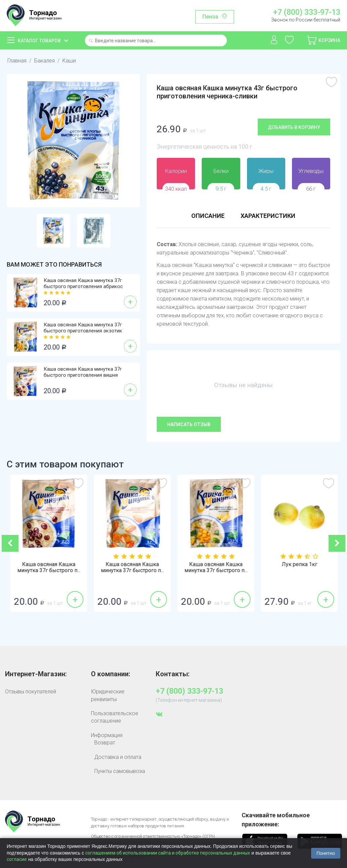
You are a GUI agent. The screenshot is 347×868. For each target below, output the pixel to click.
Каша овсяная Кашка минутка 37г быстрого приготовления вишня (83, 372)
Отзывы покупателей (31, 692)
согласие (17, 859)
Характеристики (268, 216)
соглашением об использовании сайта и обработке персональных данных (168, 853)
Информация (107, 735)
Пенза (210, 17)
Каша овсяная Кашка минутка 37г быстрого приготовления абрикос (83, 283)
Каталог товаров (39, 41)
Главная (17, 61)
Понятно (326, 853)
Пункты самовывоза (120, 771)
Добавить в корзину (294, 127)
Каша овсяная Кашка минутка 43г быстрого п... (49, 567)
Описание (208, 216)
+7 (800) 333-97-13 (307, 12)
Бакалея (44, 61)
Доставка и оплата (118, 757)
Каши (69, 61)
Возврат (105, 743)
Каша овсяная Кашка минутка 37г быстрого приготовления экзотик (83, 328)
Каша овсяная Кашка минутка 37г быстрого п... (132, 567)
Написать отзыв (189, 424)
